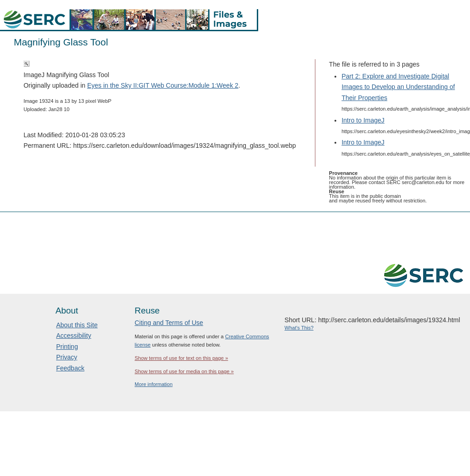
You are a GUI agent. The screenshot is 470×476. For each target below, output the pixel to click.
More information (154, 384)
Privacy (67, 357)
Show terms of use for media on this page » (184, 371)
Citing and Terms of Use (169, 323)
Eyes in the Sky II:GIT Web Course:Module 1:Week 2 (163, 85)
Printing (67, 347)
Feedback (70, 368)
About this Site (77, 325)
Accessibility (74, 336)
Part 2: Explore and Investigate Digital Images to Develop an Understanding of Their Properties (398, 87)
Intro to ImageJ (363, 120)
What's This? (299, 328)
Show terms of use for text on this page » (181, 358)
